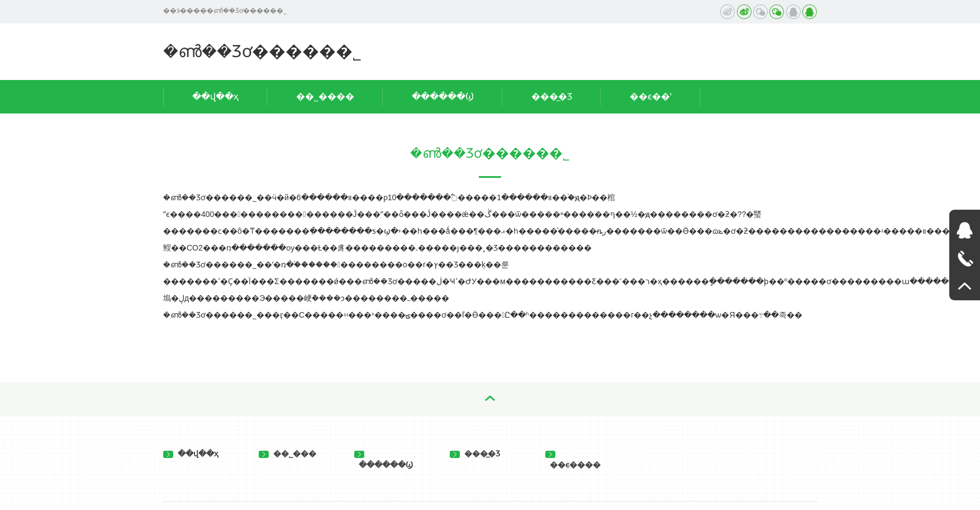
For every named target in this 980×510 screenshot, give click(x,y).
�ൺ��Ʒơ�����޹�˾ (262, 51)
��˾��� (287, 454)
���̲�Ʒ (552, 96)
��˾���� (325, 96)
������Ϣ (443, 96)
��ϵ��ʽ (651, 96)
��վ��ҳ (215, 96)
